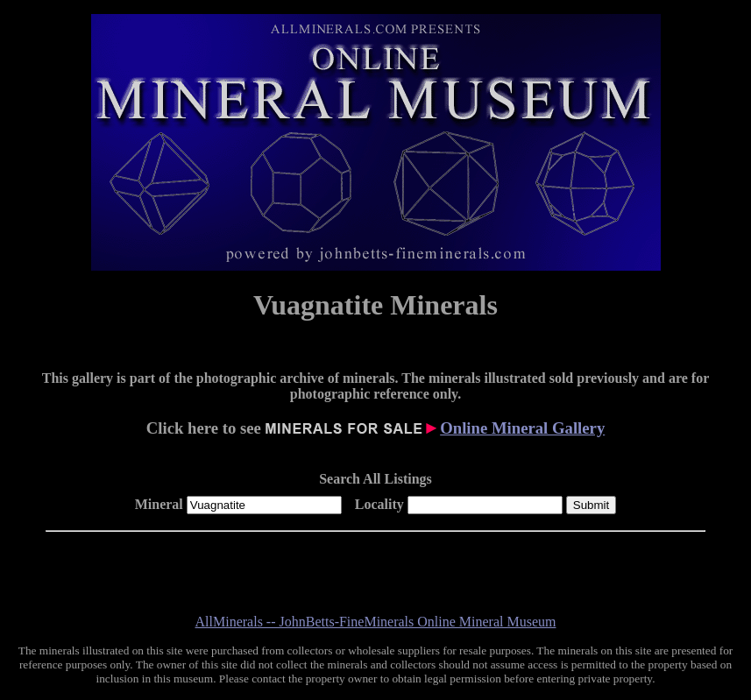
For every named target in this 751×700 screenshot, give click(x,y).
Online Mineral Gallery (522, 428)
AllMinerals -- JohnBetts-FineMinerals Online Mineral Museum (376, 622)
